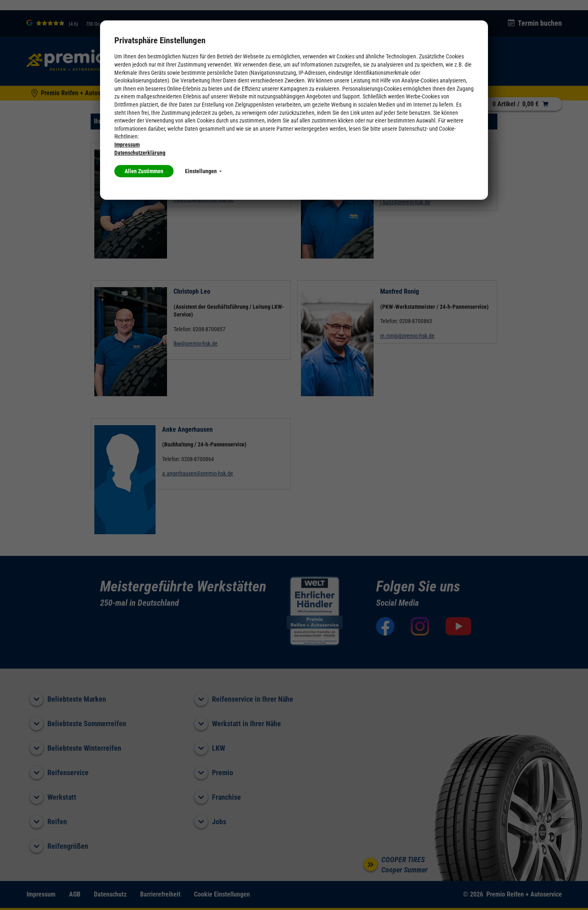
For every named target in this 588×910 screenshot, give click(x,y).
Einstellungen (203, 171)
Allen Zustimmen (144, 171)
